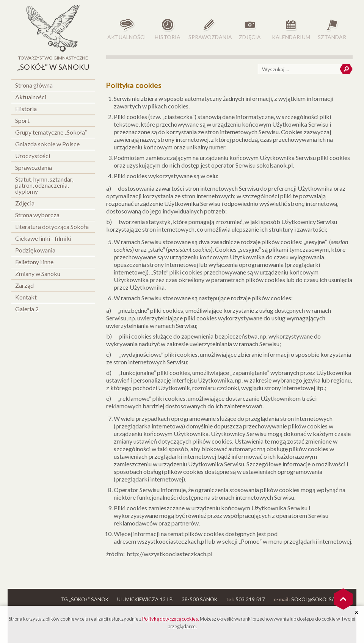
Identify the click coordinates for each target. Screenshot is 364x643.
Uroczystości (33, 156)
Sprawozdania (34, 167)
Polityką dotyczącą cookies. (171, 619)
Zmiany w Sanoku (38, 274)
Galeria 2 (27, 309)
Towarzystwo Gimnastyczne (53, 64)
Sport (22, 120)
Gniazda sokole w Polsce (47, 144)
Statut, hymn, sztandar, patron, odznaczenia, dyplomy (44, 185)
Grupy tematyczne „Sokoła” (51, 132)
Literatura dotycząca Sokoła (52, 227)
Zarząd (24, 285)
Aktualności (31, 97)
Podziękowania (35, 250)
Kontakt (26, 297)
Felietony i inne (34, 262)
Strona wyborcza (37, 215)
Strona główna (34, 85)
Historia (26, 109)
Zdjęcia (25, 203)
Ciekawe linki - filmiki (43, 238)
